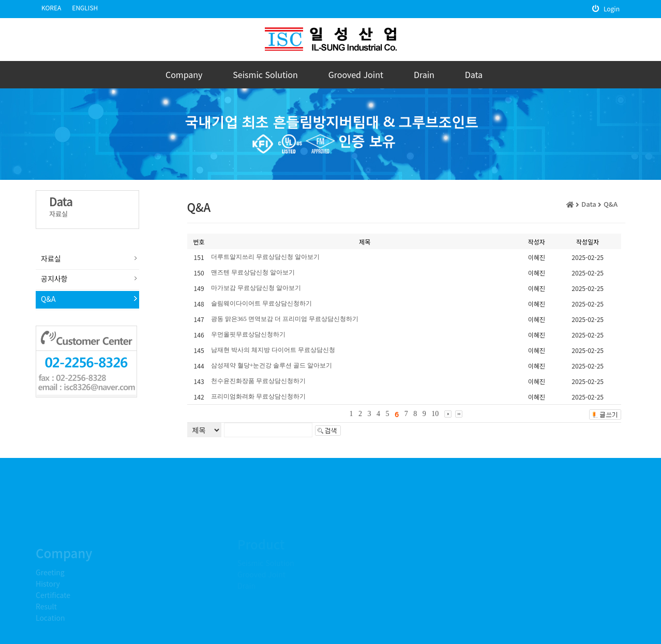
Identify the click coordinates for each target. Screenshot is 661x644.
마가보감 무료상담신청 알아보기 (256, 288)
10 (435, 414)
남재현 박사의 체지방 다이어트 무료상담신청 (273, 350)
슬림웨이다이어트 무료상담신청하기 (261, 303)
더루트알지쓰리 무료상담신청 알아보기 (265, 257)
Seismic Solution (265, 74)
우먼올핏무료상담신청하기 (248, 334)
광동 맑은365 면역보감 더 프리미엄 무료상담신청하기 (285, 319)
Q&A (48, 299)
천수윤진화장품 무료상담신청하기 (258, 381)
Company (184, 74)
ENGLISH (85, 7)
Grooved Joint (356, 74)
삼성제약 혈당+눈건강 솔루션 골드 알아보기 (272, 365)
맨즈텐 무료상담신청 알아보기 (253, 272)
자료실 (51, 258)
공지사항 (54, 279)
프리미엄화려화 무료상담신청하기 (258, 396)
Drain (424, 74)
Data (474, 74)
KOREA (51, 7)
